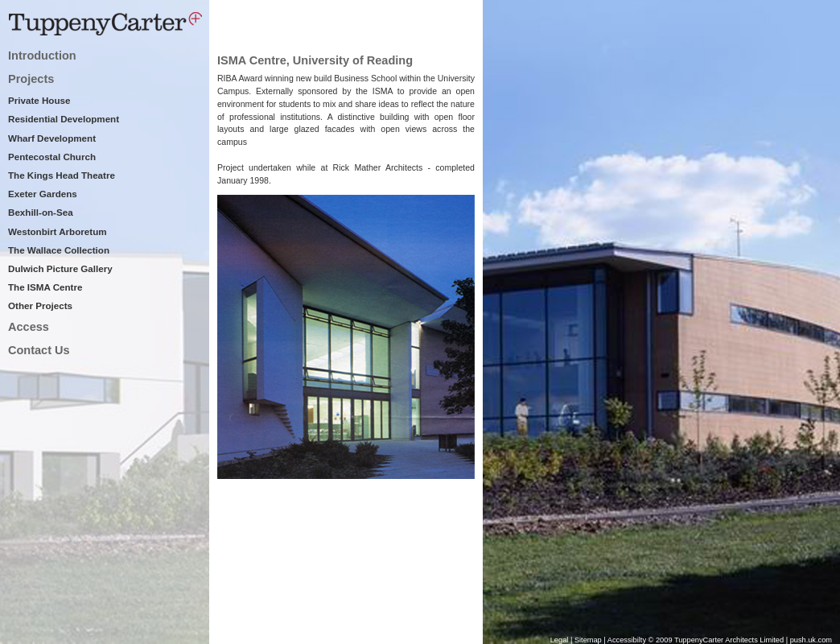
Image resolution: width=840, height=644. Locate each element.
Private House (39, 100)
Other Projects (40, 305)
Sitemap (588, 640)
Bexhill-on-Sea (41, 212)
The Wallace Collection (59, 250)
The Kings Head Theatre (62, 175)
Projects (31, 79)
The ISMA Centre (45, 287)
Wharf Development (52, 138)
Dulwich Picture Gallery (60, 268)
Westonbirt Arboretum (58, 231)
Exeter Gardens (43, 194)
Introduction (42, 56)
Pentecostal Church (52, 157)
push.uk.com (811, 640)
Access (29, 327)
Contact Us (39, 350)
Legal (560, 640)
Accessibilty (628, 640)
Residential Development (64, 119)
